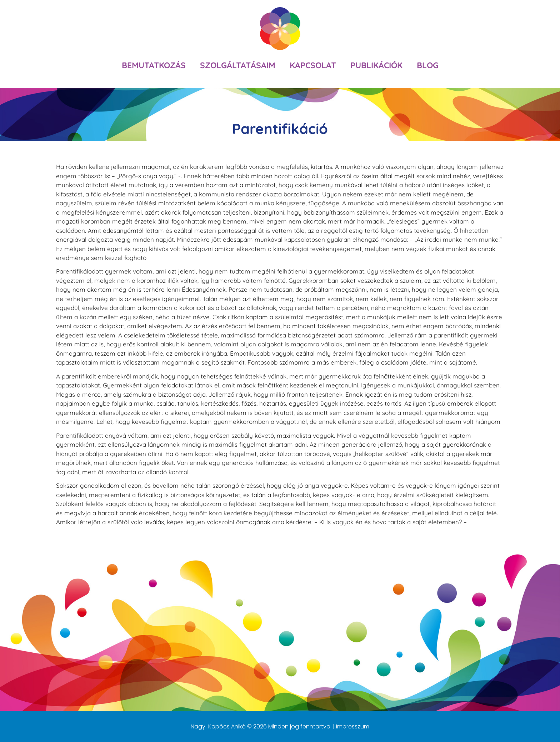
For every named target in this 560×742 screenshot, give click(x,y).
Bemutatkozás (154, 65)
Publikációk (376, 65)
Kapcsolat (313, 65)
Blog (428, 65)
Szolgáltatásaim (238, 65)
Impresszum (353, 726)
